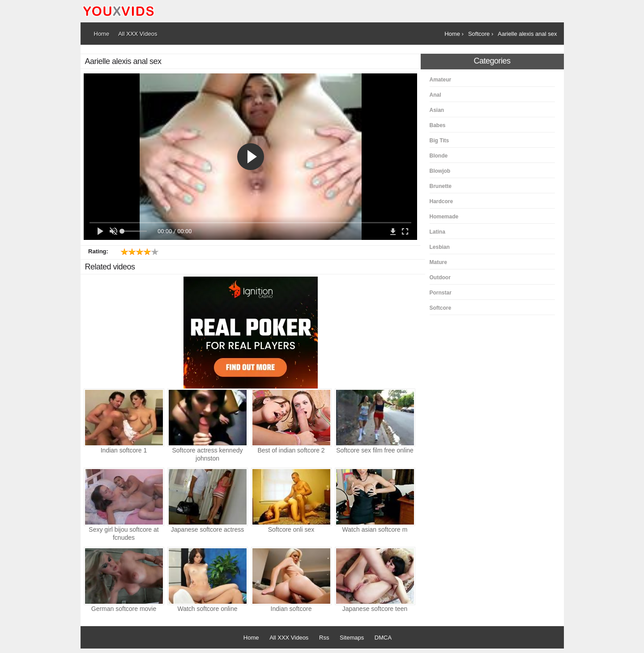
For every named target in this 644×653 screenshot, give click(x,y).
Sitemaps (352, 638)
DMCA (383, 638)
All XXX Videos (289, 638)
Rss (324, 638)
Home (251, 638)
